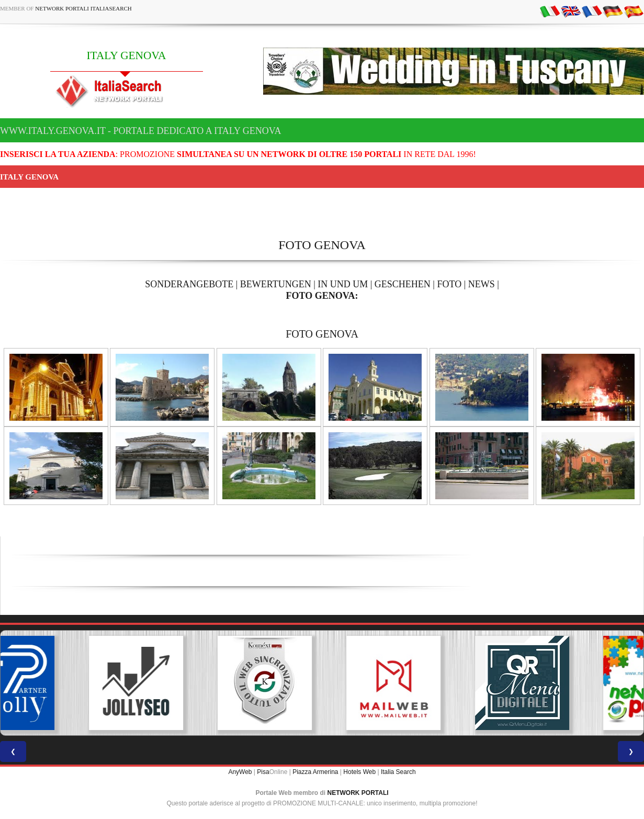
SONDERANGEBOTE (189, 284)
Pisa (263, 772)
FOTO (449, 284)
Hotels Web (359, 772)
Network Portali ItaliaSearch (83, 8)
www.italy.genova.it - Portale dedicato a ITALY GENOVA (140, 131)
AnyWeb (240, 772)
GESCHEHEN (403, 284)
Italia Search (398, 772)
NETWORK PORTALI (358, 793)
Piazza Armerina (315, 772)
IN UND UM (343, 284)
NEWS (482, 284)
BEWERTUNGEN (276, 284)
